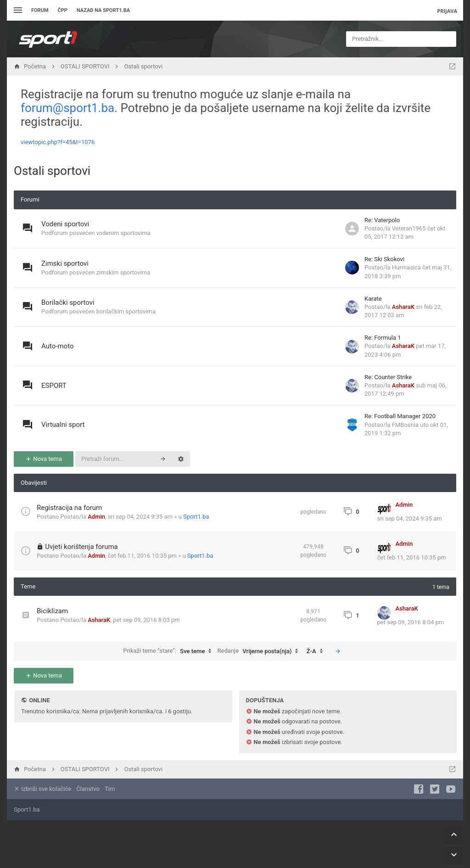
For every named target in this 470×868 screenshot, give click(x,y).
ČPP (63, 10)
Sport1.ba (196, 517)
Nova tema (44, 459)
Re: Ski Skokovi (384, 259)
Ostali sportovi (52, 171)
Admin (96, 517)
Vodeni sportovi (65, 224)
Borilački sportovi (68, 302)
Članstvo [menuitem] (88, 789)
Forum (40, 10)
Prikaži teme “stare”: (169, 651)
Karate (373, 299)
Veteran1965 (409, 228)
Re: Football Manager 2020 (400, 416)
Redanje (260, 651)
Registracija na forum (69, 508)
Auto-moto (57, 346)
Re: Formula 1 (383, 338)
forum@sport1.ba (67, 108)
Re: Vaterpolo (382, 220)
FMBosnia (405, 425)
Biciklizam (52, 611)
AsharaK (403, 307)
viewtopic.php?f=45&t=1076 (58, 142)
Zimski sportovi (65, 263)
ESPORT (54, 386)
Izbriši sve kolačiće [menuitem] (42, 789)
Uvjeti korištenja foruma (81, 547)
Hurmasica (406, 267)
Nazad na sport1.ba (103, 10)
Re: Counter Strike (388, 377)
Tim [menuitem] (110, 789)
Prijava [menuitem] (447, 11)
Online (39, 700)
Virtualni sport (63, 425)
